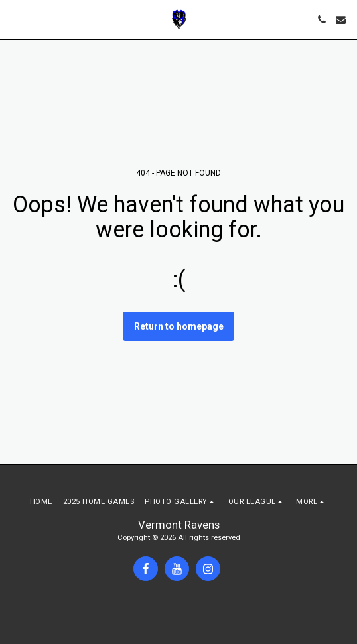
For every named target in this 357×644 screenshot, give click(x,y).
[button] (15, 19)
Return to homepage (179, 326)
